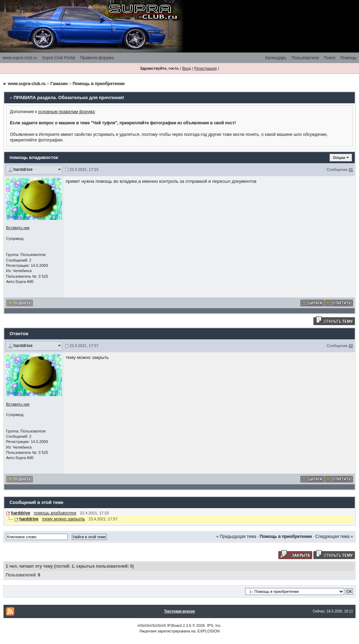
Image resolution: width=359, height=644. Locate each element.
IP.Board (174, 625)
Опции (339, 158)
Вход (187, 68)
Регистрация (205, 68)
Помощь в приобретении (99, 84)
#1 (351, 169)
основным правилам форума (66, 112)
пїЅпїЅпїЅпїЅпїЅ (152, 625)
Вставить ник (18, 228)
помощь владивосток (55, 513)
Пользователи (305, 58)
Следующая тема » (334, 536)
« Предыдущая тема (236, 536)
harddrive (23, 169)
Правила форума (97, 58)
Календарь (276, 58)
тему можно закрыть (64, 519)
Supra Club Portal (59, 58)
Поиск (329, 58)
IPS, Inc (214, 625)
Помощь (348, 58)
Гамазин (59, 84)
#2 (351, 346)
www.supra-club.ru (20, 58)
